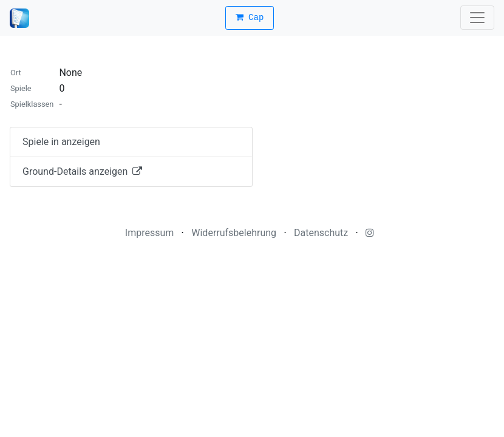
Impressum (150, 233)
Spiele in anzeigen (61, 142)
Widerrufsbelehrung (234, 233)
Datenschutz (321, 233)
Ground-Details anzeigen (82, 171)
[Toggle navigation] (477, 18)
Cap (250, 18)
